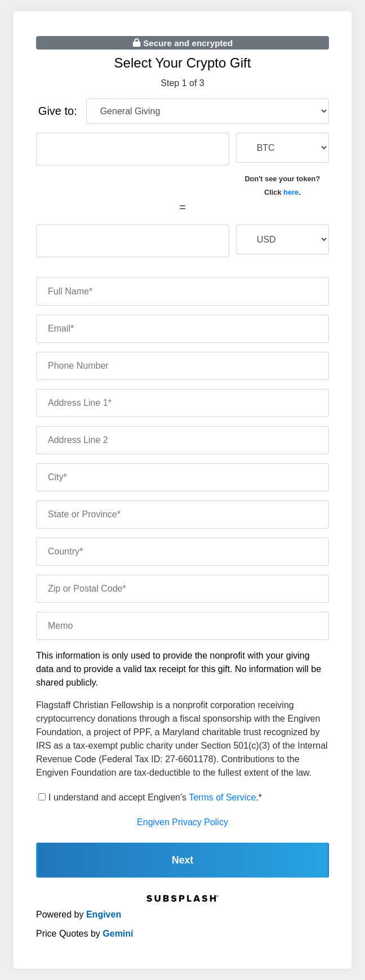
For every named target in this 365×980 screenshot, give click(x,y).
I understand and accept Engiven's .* (155, 797)
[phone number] (182, 366)
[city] (182, 477)
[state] (182, 514)
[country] (182, 552)
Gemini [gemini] (118, 934)
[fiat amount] (133, 241)
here (291, 192)
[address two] (182, 440)
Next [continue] (182, 860)
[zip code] (182, 589)
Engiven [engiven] (104, 914)
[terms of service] (42, 797)
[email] (182, 329)
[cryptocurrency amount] (133, 149)
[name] (182, 292)
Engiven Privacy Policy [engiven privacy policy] (182, 822)
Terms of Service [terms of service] (222, 797)
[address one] (182, 403)
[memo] (182, 626)
